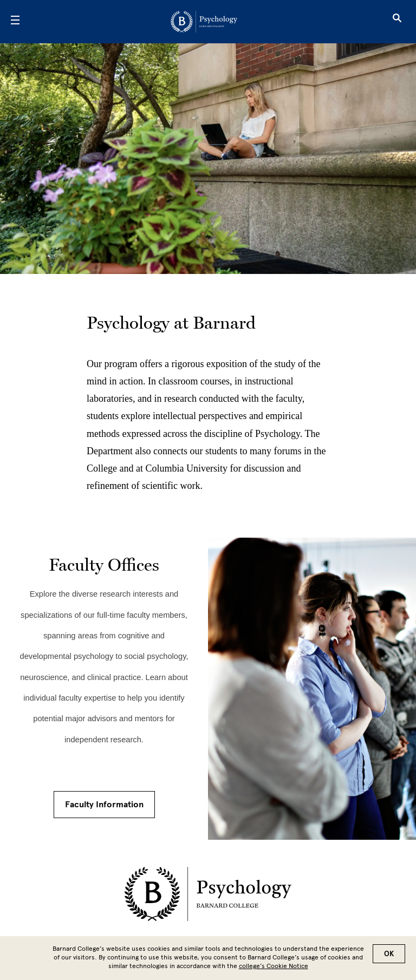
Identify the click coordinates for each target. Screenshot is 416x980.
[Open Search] (397, 22)
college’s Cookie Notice (274, 966)
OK (389, 954)
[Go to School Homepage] (204, 22)
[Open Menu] (15, 22)
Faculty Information (104, 805)
